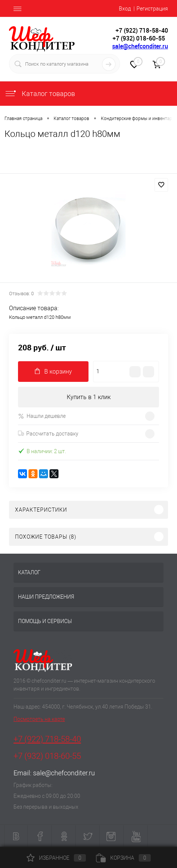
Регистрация (152, 9)
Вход (125, 9)
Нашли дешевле (42, 416)
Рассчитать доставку (48, 434)
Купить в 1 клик (89, 397)
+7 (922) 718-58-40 (47, 739)
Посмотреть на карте (39, 719)
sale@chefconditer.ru (140, 46)
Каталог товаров (40, 94)
